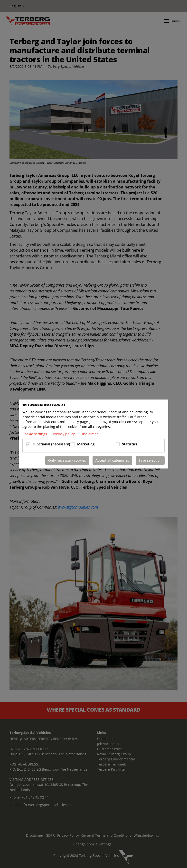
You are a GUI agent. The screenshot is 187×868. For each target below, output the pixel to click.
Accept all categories (112, 460)
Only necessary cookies (67, 460)
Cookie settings (35, 434)
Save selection (150, 460)
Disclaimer (89, 434)
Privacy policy (64, 434)
